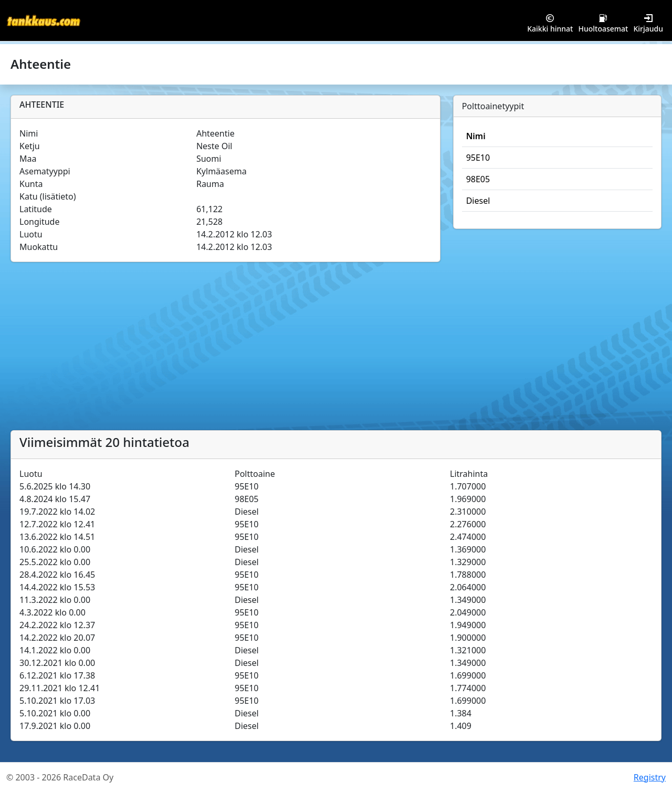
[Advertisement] (336, 351)
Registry (650, 777)
